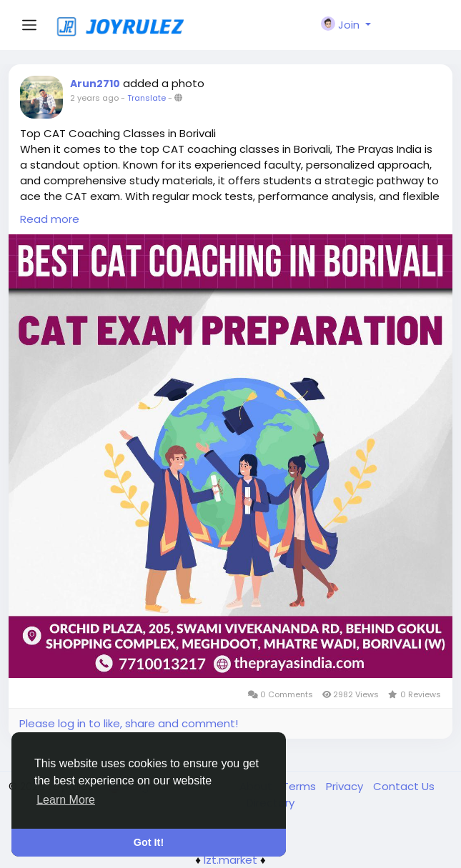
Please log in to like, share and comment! (129, 723)
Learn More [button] (66, 800)
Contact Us (404, 786)
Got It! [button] (149, 842)
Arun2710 (95, 84)
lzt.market (230, 860)
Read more (50, 219)
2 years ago (94, 98)
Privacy (346, 786)
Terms (301, 786)
